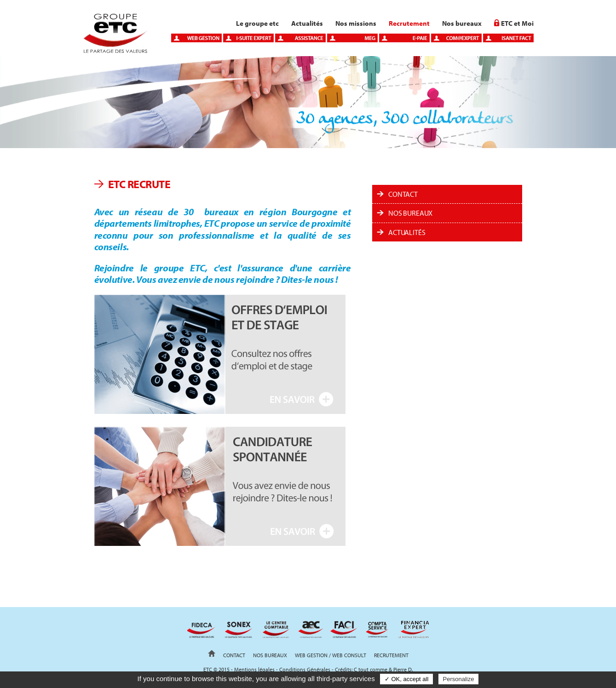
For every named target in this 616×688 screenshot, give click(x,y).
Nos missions (356, 23)
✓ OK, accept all (407, 679)
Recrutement (409, 23)
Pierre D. (403, 669)
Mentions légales (254, 669)
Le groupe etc (257, 23)
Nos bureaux (462, 23)
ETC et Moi (517, 23)
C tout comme (371, 669)
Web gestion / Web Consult (331, 655)
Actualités (307, 23)
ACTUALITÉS (407, 232)
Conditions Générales (305, 669)
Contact (403, 194)
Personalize (459, 679)
